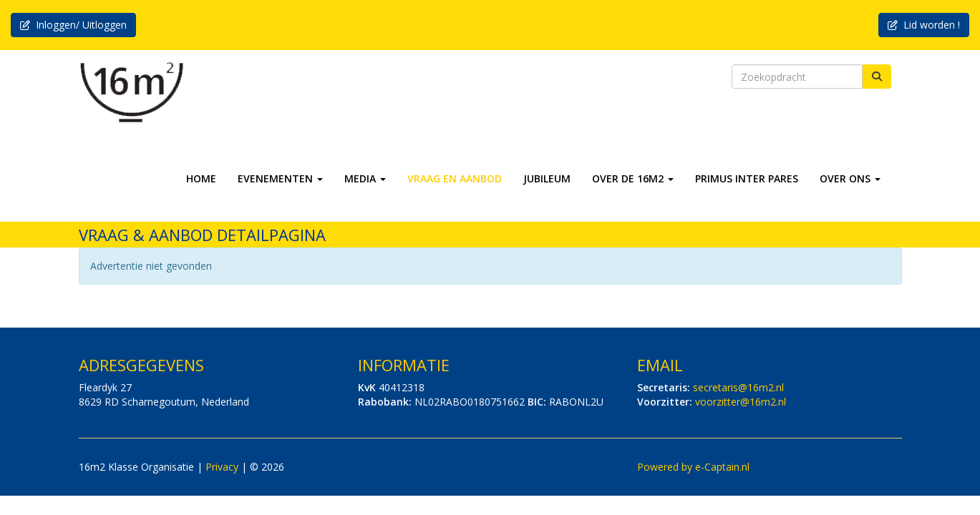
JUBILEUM (547, 178)
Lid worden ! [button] (924, 25)
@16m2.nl (738, 387)
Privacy (222, 467)
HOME (201, 178)
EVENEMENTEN (280, 178)
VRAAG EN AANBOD (455, 178)
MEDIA (365, 178)
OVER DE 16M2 (633, 178)
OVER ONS (850, 178)
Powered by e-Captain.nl (693, 467)
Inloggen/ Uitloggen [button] (73, 25)
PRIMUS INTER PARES (747, 178)
